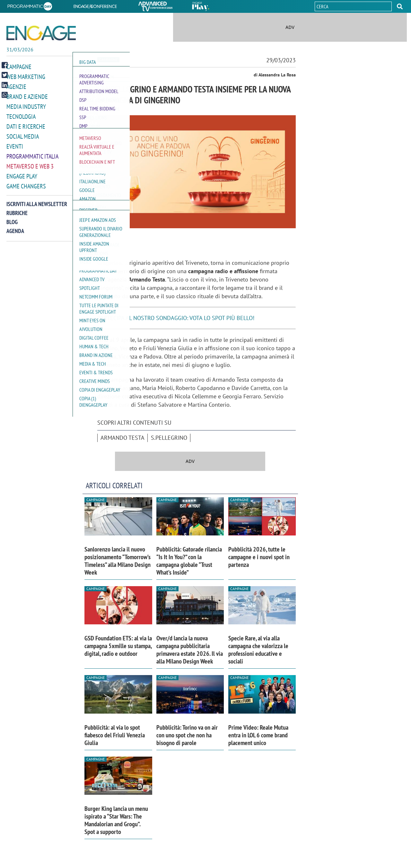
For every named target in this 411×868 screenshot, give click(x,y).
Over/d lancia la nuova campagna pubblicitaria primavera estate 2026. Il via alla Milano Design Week (190, 650)
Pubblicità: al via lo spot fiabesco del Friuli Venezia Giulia (115, 735)
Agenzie (16, 86)
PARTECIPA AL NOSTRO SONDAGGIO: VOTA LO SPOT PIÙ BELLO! (176, 318)
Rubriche (17, 209)
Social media (23, 134)
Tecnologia (21, 115)
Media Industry (26, 105)
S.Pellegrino (169, 438)
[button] (400, 6)
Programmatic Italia (32, 154)
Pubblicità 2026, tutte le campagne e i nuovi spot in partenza (259, 557)
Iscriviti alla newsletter (37, 200)
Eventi (15, 144)
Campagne (19, 67)
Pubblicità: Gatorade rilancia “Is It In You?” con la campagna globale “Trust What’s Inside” (189, 561)
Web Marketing (26, 77)
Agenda (15, 227)
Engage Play (22, 173)
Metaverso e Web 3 (30, 163)
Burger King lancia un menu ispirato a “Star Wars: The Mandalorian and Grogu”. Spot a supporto (116, 820)
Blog (12, 218)
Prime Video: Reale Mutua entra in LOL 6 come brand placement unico (258, 735)
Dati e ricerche (26, 125)
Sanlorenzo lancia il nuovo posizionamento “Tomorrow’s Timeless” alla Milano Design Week (118, 561)
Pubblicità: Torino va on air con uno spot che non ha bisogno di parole (187, 735)
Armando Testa (122, 438)
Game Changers (26, 182)
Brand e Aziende (27, 96)
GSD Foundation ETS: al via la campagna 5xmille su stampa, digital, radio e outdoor (118, 646)
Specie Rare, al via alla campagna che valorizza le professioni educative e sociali (258, 650)
